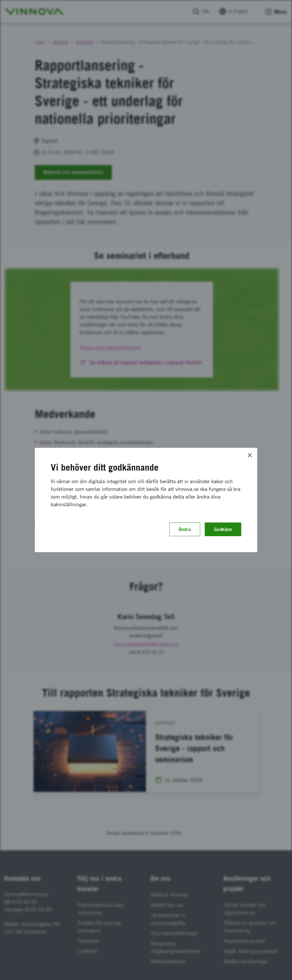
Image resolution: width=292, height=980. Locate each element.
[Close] (250, 455)
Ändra (185, 529)
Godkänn (223, 529)
